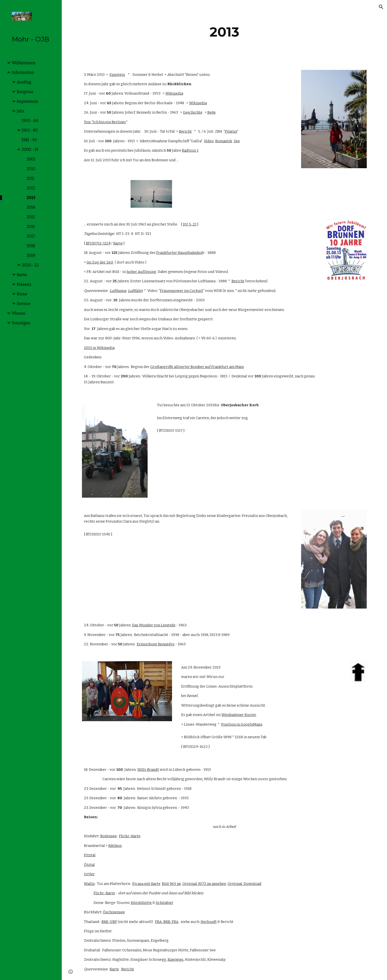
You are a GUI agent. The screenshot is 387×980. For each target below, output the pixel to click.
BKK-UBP (109, 922)
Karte (118, 243)
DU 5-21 (190, 224)
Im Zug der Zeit (100, 262)
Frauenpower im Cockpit (182, 291)
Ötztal (89, 865)
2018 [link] (31, 246)
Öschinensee (114, 912)
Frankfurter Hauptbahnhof (179, 253)
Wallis (89, 884)
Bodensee (108, 836)
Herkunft (209, 922)
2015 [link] (31, 217)
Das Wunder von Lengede (154, 625)
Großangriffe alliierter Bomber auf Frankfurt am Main (197, 367)
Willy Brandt (148, 770)
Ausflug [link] (24, 82)
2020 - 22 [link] (30, 265)
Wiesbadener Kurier (239, 715)
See (237, 141)
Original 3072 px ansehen (204, 884)
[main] (224, 32)
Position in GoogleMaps (242, 724)
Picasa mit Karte (146, 884)
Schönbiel (164, 903)
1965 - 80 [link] (30, 130)
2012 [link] (31, 188)
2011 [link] (30, 178)
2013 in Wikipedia (99, 348)
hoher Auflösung (141, 272)
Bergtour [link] (25, 92)
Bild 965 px (171, 884)
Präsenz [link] (24, 284)
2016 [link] (31, 227)
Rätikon (115, 846)
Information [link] (23, 72)
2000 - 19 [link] (30, 150)
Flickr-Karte (130, 836)
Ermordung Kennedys (156, 644)
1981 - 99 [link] (29, 140)
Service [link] (24, 304)
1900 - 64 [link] (30, 121)
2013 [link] (31, 198)
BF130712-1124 (98, 243)
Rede (212, 112)
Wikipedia (174, 93)
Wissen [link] (19, 313)
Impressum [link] (28, 101)
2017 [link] (31, 236)
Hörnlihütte (141, 903)
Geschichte (193, 112)
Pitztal (90, 855)
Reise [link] (22, 294)
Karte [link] (22, 275)
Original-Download (244, 884)
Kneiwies (175, 960)
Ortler (89, 874)
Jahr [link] (21, 111)
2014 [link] (31, 207)
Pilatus (231, 131)
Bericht (185, 131)
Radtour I (190, 150)
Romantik (224, 141)
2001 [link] (31, 159)
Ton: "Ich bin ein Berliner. (105, 122)
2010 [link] (31, 169)
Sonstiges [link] (21, 323)
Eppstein (117, 75)
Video (209, 141)
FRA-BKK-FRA (167, 922)
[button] (381, 7)
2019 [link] (31, 255)
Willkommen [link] (24, 63)
